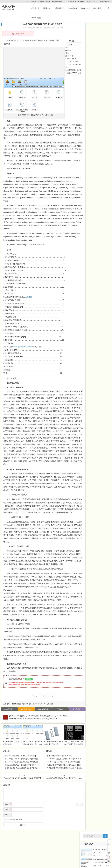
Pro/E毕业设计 (9, 732)
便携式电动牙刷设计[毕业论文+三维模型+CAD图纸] (101, 315)
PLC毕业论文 (70, 2)
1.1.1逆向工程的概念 (65, 62)
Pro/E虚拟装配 (40, 732)
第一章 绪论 (62, 56)
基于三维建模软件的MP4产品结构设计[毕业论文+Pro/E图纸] (100, 295)
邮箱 (8, 832)
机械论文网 (35, 8)
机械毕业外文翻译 (88, 445)
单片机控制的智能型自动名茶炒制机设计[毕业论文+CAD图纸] (64, 790)
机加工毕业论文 (32, 2)
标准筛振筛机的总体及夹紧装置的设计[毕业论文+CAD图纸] (101, 226)
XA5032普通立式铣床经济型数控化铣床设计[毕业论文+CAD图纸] (101, 96)
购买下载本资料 (18, 34)
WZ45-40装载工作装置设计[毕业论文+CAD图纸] (60, 784)
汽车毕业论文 (72, 8)
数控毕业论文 (36, 18)
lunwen (52, 739)
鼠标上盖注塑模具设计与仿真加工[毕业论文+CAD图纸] (67, 766)
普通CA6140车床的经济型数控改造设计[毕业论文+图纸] (101, 47)
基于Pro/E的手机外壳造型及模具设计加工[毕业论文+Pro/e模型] (49, 766)
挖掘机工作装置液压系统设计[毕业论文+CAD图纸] (101, 384)
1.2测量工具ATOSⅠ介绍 (66, 73)
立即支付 (29, 702)
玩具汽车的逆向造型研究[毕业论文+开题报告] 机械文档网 (38, 742)
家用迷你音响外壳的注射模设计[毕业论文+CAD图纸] (101, 245)
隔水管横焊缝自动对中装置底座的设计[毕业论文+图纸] (101, 186)
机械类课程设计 (88, 449)
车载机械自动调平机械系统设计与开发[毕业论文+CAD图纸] (101, 365)
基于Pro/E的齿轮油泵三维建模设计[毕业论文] (20, 778)
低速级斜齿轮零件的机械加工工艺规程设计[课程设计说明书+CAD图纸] (67, 787)
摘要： (60, 47)
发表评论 (43, 28)
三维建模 (28, 300)
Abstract (61, 50)
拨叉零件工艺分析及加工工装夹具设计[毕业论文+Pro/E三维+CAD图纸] (29, 790)
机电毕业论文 (85, 8)
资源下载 (9, 699)
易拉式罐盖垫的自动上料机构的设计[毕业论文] (101, 57)
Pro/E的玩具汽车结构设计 (23, 350)
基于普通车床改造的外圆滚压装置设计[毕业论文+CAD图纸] (101, 106)
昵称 (8, 826)
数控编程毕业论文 (58, 2)
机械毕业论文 (47, 8)
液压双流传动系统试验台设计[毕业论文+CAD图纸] (101, 414)
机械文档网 (8, 7)
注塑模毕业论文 (104, 2)
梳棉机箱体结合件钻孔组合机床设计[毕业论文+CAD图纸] (101, 126)
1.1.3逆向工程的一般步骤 (66, 70)
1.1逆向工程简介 (64, 59)
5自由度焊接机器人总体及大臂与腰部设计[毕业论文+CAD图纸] (101, 116)
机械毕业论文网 (12, 861)
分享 (47, 720)
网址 (6, 837)
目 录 (60, 53)
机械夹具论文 (98, 8)
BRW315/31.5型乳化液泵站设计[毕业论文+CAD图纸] (61, 781)
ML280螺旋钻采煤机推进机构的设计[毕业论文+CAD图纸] (101, 206)
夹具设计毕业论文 (44, 2)
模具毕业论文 (60, 8)
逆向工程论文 (71, 732)
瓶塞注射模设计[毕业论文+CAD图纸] (56, 778)
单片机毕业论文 (80, 2)
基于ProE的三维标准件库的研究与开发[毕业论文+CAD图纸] (30, 766)
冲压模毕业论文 (92, 2)
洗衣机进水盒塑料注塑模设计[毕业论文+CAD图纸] (101, 265)
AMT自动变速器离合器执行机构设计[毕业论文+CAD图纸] (101, 355)
